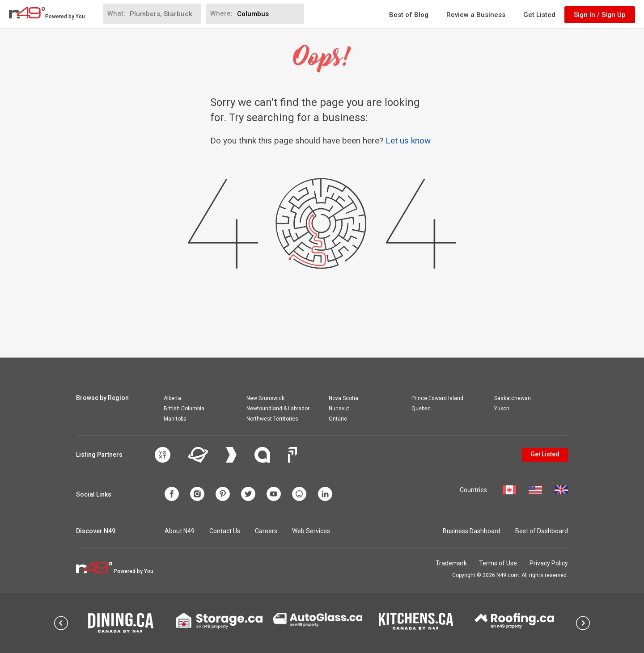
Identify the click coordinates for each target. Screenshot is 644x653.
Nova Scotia (343, 398)
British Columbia (184, 409)
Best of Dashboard (542, 531)
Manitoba (175, 419)
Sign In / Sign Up (600, 15)
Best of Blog (409, 15)
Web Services (311, 531)
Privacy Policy (549, 563)
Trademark (446, 563)
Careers (266, 531)
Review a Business (476, 15)
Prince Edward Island (437, 398)
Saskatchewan (513, 398)
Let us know (408, 141)
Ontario (338, 419)
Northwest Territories (272, 419)
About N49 (180, 531)
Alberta (172, 398)
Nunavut (339, 409)
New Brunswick (265, 398)
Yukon (502, 409)
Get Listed (539, 15)
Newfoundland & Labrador (278, 409)
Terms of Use (496, 563)
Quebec (421, 409)
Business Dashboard (472, 531)
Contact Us (225, 531)
